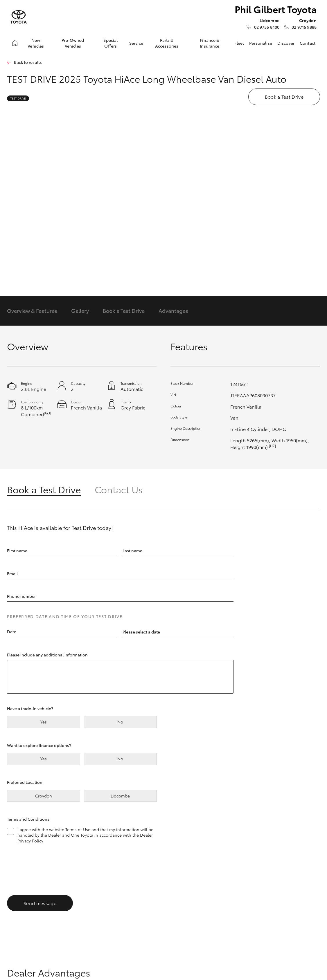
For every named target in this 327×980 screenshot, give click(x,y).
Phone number (21, 596)
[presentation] (51, 867)
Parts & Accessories (167, 43)
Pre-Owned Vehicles (73, 43)
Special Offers (111, 43)
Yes (44, 722)
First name (17, 550)
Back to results (28, 62)
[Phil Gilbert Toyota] (19, 17)
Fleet (239, 43)
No (120, 722)
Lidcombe (120, 796)
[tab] (51, 489)
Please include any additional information (47, 654)
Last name (132, 550)
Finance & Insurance (210, 43)
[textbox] (62, 632)
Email (12, 573)
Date (12, 631)
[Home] (15, 43)
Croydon (44, 796)
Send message (40, 903)
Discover (286, 43)
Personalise (261, 43)
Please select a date (141, 631)
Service (136, 43)
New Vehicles (36, 43)
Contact (308, 43)
